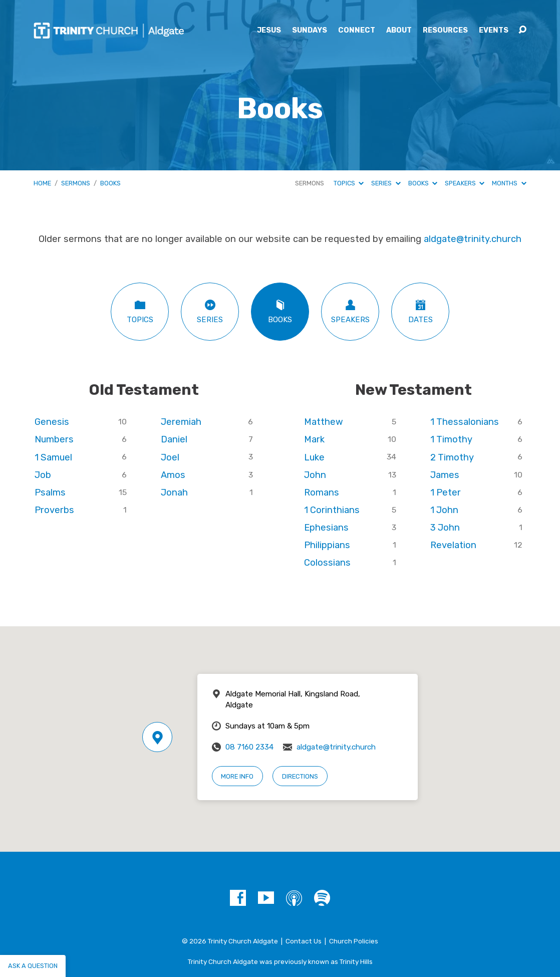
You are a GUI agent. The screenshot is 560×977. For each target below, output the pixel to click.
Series (386, 183)
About (399, 31)
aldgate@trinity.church (473, 239)
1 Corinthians (332, 510)
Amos (173, 475)
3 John (445, 528)
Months (509, 183)
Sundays (310, 31)
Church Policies (354, 941)
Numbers (54, 439)
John (315, 475)
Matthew (324, 422)
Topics (349, 183)
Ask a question (33, 966)
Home (42, 183)
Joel (170, 457)
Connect (357, 31)
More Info (237, 776)
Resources (445, 31)
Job (43, 475)
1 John (444, 510)
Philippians (327, 545)
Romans (322, 493)
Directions (300, 776)
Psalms (50, 493)
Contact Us (304, 941)
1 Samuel (53, 457)
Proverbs (54, 510)
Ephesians (326, 528)
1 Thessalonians (465, 422)
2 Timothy (452, 457)
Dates (420, 311)
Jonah (174, 493)
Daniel (174, 439)
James (445, 475)
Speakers (465, 183)
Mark (314, 439)
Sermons (76, 183)
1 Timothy (451, 439)
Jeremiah (181, 422)
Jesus (269, 31)
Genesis (52, 422)
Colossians (327, 563)
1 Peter (446, 493)
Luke (314, 457)
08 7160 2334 (249, 747)
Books (110, 183)
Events (494, 31)
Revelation (453, 545)
